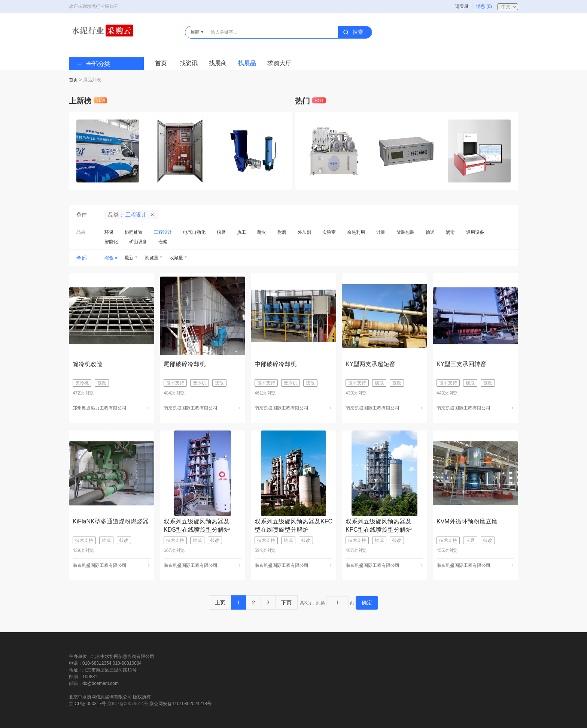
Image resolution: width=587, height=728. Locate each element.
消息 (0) (484, 6)
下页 (286, 602)
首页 (161, 63)
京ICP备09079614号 (128, 704)
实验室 (329, 232)
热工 (241, 232)
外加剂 (304, 232)
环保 (109, 232)
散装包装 (405, 232)
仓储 (163, 242)
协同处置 (134, 232)
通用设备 (475, 232)
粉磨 (221, 232)
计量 (381, 232)
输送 (430, 232)
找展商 (218, 63)
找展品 (247, 63)
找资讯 (189, 63)
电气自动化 (194, 232)
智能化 (111, 242)
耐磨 (282, 232)
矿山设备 (138, 242)
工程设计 (163, 232)
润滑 (450, 232)
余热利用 (356, 232)
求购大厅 (279, 63)
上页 (220, 602)
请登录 (462, 6)
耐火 (262, 232)
